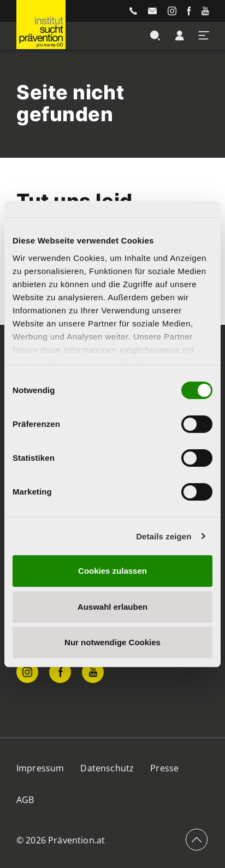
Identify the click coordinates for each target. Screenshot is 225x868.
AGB (25, 800)
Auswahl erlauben (112, 607)
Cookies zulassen (112, 571)
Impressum (40, 768)
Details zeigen (164, 536)
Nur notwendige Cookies (112, 642)
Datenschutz (107, 768)
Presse (164, 768)
